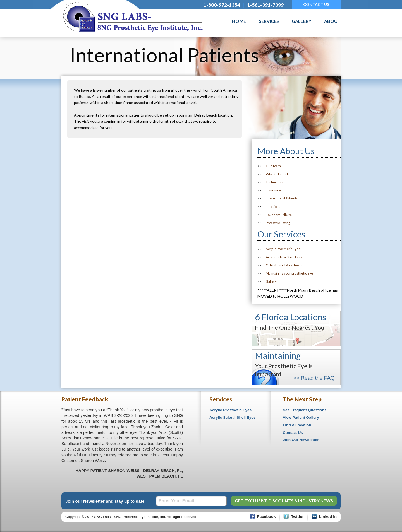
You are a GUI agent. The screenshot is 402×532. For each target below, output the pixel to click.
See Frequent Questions (305, 410)
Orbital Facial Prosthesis (284, 265)
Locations (273, 207)
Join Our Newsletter (301, 440)
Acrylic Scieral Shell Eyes (233, 417)
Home (239, 21)
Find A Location (297, 425)
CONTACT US (316, 4)
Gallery (301, 21)
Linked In (328, 517)
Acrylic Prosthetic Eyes (283, 249)
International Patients (282, 198)
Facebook (266, 517)
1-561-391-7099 (265, 5)
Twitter (297, 517)
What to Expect (277, 174)
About (332, 21)
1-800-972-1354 (222, 5)
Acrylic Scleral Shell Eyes (284, 257)
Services (269, 21)
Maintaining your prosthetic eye (289, 273)
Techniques (275, 182)
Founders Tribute (279, 215)
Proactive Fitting (278, 223)
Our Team (273, 166)
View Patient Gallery (301, 417)
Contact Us (293, 433)
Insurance (273, 190)
